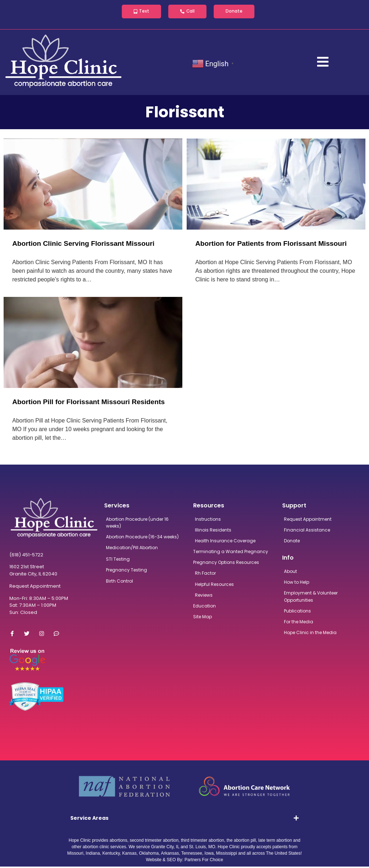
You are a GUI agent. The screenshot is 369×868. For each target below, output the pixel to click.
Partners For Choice (204, 861)
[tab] (185, 819)
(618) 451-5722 (26, 556)
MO (212, 848)
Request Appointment (35, 587)
